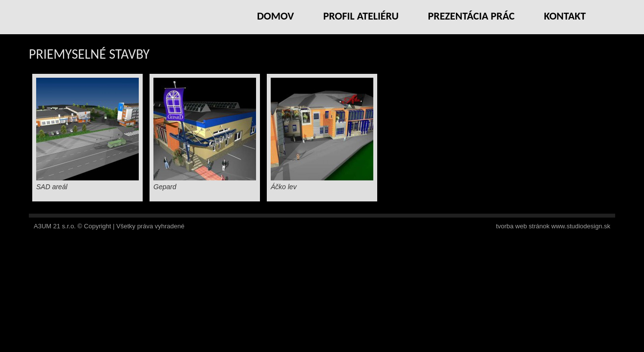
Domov (276, 16)
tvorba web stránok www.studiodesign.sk (553, 226)
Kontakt (565, 16)
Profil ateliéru (361, 16)
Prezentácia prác (471, 16)
